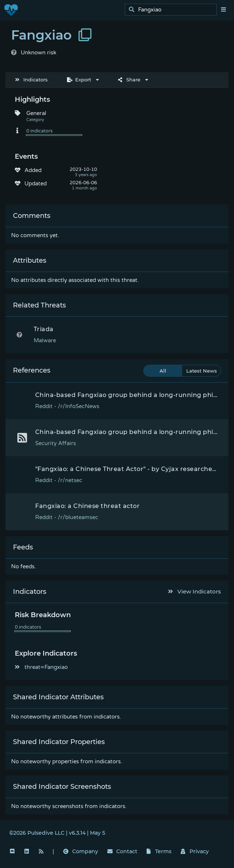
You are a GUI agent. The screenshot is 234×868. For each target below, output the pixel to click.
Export (79, 80)
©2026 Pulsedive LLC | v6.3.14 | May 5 (57, 833)
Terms (159, 851)
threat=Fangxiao (41, 667)
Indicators (31, 80)
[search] (173, 10)
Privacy (195, 851)
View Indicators (195, 591)
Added (33, 170)
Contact (122, 851)
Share (129, 80)
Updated (36, 184)
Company (81, 851)
